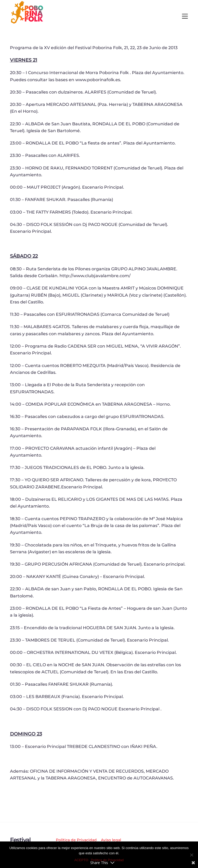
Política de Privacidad (76, 840)
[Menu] (185, 16)
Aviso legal (111, 840)
